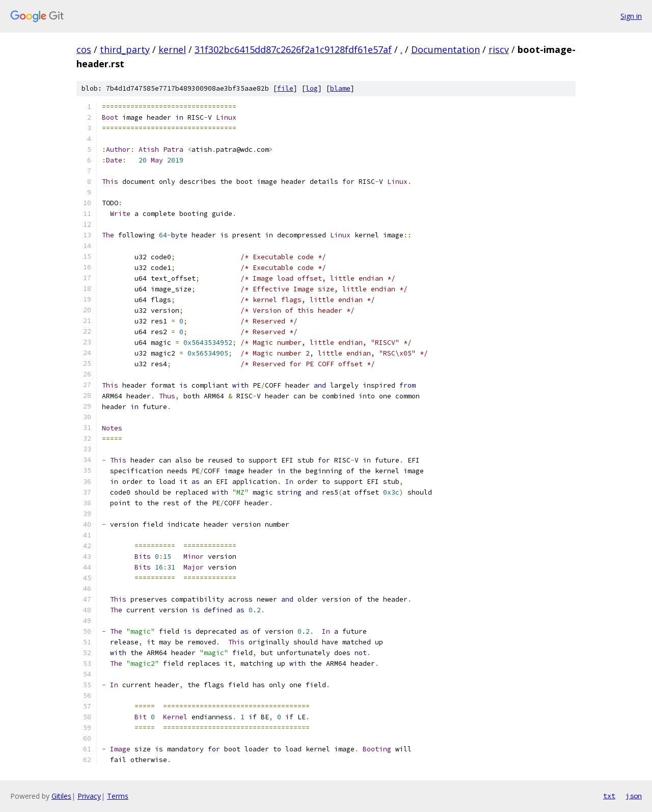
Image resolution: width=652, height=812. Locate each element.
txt (609, 796)
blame (340, 88)
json (634, 796)
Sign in (631, 16)
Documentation (445, 49)
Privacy (89, 796)
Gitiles (61, 796)
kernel (172, 49)
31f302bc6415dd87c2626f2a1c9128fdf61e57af (293, 49)
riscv (499, 49)
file (285, 88)
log (312, 88)
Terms (118, 796)
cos (84, 49)
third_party (125, 49)
